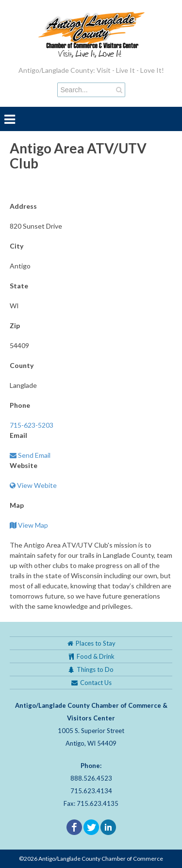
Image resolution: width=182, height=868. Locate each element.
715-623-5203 (32, 425)
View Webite (33, 485)
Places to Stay (91, 643)
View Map (29, 525)
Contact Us (91, 683)
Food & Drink (91, 656)
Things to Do (91, 669)
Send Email (30, 455)
